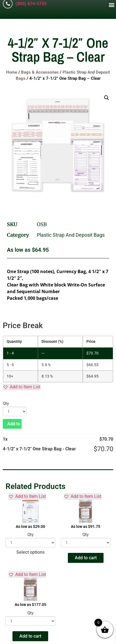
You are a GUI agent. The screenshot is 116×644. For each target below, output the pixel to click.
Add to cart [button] (86, 558)
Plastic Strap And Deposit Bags (71, 235)
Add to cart (14, 424)
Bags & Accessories (40, 72)
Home (12, 72)
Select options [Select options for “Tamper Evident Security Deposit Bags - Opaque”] (30, 552)
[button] (111, 5)
